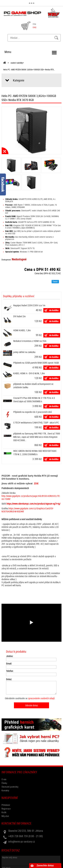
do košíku (54, 310)
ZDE (36, 483)
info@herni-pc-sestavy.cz (22, 842)
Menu (8, 52)
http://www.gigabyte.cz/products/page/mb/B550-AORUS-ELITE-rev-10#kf (31, 497)
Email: (9, 664)
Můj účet (5, 816)
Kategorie (19, 80)
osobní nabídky (17, 63)
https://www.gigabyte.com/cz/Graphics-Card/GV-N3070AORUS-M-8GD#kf (28, 510)
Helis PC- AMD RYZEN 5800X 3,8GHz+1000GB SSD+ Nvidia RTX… (29, 69)
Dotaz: (9, 679)
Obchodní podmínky (10, 787)
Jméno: (10, 656)
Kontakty (5, 790)
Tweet (55, 281)
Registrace (6, 809)
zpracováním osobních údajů (41, 698)
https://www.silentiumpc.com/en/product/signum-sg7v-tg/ (34, 504)
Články (4, 783)
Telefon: (10, 671)
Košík (4, 812)
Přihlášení (6, 805)
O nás (4, 779)
